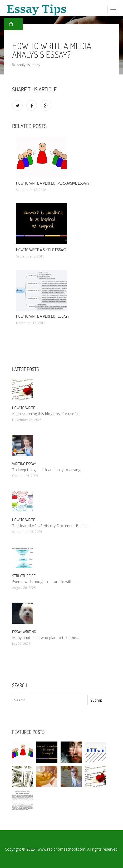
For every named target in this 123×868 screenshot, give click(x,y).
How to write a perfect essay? (43, 316)
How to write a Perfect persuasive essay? (53, 183)
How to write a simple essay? (41, 250)
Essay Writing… (25, 632)
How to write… (25, 520)
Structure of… (25, 576)
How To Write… (25, 408)
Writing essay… (25, 464)
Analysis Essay (28, 65)
